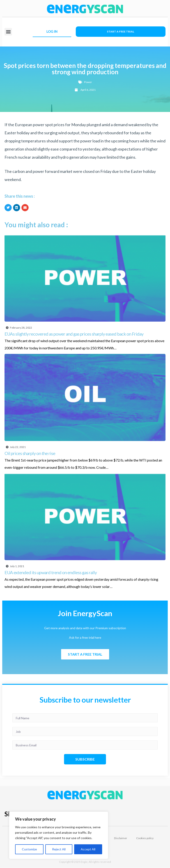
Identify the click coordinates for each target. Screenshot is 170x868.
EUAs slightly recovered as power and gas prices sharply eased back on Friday (74, 334)
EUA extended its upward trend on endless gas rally (51, 572)
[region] (59, 835)
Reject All (59, 849)
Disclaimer (121, 838)
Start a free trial (121, 31)
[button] (8, 32)
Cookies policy (145, 838)
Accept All (88, 849)
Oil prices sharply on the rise (30, 453)
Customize (29, 849)
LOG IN (52, 31)
